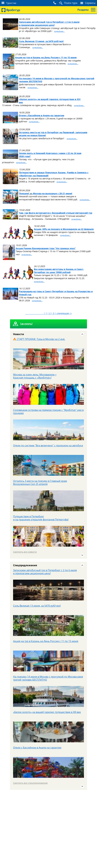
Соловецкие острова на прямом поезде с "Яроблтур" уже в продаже (48, 412)
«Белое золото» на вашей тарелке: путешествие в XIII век (47, 712)
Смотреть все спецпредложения (30, 783)
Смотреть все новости (25, 552)
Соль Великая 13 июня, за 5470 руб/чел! (37, 606)
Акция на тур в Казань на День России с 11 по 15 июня (46, 641)
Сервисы (90, 3)
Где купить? (26, 324)
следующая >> (64, 313)
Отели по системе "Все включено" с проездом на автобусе (48, 445)
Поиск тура (71, 3)
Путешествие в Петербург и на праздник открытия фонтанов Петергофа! (41, 518)
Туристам (11, 3)
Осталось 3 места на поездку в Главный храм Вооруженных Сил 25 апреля (40, 482)
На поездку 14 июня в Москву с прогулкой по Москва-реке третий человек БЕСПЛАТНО (48, 678)
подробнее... (59, 31)
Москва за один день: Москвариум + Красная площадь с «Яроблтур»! (35, 376)
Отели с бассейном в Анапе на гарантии (37, 748)
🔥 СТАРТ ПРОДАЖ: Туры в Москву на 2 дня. (39, 339)
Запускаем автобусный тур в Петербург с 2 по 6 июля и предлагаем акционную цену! (45, 572)
